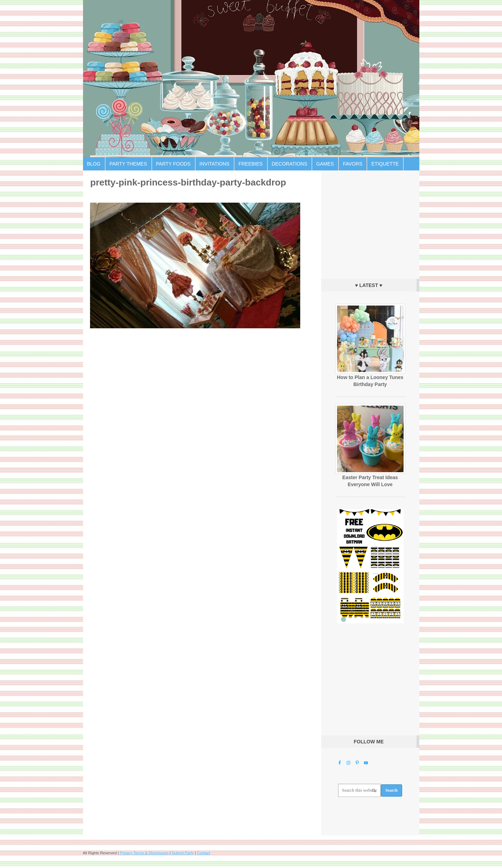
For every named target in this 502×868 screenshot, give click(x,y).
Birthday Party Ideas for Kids (251, 79)
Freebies (251, 164)
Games (325, 164)
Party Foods (173, 164)
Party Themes (128, 164)
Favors (353, 164)
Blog (94, 164)
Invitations (214, 164)
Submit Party (183, 853)
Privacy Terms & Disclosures (144, 853)
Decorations (289, 164)
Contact (204, 853)
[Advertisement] (370, 223)
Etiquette (385, 164)
